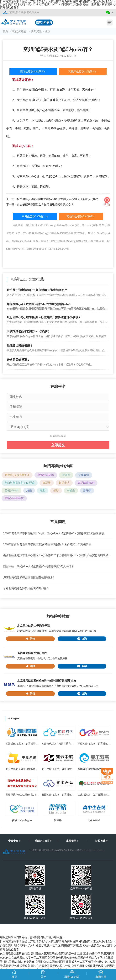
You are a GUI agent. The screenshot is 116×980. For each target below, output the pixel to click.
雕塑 (43, 490)
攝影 (56, 490)
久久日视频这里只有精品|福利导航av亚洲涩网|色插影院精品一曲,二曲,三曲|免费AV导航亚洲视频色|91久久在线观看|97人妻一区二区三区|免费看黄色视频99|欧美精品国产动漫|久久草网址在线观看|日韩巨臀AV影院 (57, 958)
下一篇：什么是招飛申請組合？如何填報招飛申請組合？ (40, 205)
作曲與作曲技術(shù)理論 (20, 483)
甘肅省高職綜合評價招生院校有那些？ (26, 588)
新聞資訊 (36, 31)
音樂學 (66, 475)
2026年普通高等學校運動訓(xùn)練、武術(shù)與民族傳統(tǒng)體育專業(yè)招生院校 (54, 533)
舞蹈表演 (64, 483)
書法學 (87, 490)
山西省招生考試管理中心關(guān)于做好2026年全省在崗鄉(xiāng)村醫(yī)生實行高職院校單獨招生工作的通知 (58, 555)
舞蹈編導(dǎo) (86, 483)
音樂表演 (84, 475)
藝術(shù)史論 (46, 475)
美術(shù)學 (11, 490)
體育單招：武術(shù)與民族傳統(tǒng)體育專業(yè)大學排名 (39, 566)
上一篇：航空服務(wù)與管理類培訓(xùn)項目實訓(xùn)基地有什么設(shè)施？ (52, 199)
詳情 (30, 639)
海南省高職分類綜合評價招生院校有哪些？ (29, 577)
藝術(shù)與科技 (14, 498)
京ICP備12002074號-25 (94, 850)
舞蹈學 (47, 483)
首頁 (5, 31)
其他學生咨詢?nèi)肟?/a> (83, 72)
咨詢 (82, 639)
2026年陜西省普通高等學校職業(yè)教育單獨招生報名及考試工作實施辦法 (47, 544)
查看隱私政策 (58, 436)
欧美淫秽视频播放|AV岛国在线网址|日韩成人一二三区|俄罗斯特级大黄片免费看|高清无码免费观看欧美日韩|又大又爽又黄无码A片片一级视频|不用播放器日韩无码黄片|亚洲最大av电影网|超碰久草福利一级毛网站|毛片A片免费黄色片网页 (58, 966)
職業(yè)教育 (19, 31)
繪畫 (29, 490)
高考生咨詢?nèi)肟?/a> (33, 72)
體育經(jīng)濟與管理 (17, 475)
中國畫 (71, 490)
